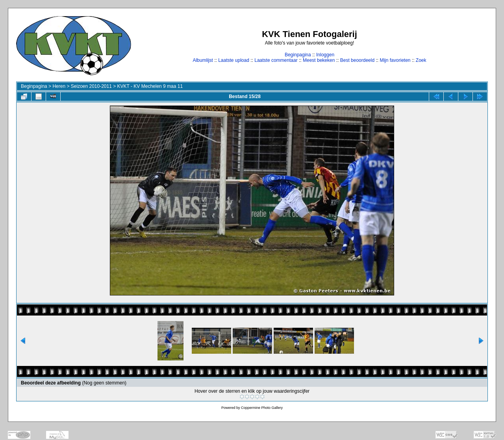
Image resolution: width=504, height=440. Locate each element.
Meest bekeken (319, 60)
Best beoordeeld (357, 60)
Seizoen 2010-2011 (91, 86)
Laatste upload (234, 60)
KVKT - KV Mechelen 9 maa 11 (150, 86)
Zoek (421, 60)
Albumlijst (203, 60)
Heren (59, 86)
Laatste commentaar (276, 60)
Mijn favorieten (395, 60)
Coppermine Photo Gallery (262, 408)
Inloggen (325, 55)
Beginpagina (298, 55)
